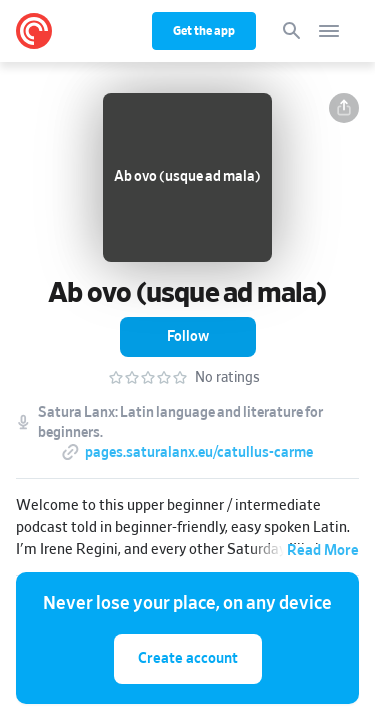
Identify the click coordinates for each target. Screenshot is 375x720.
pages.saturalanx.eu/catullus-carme (199, 453)
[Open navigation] (329, 31)
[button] (344, 108)
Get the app (204, 31)
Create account (188, 658)
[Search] (292, 31)
